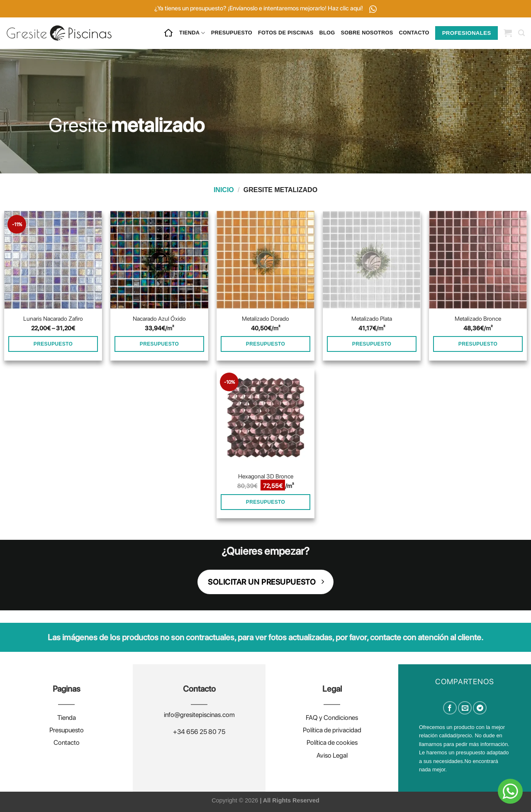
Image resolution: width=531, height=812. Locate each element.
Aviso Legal (332, 755)
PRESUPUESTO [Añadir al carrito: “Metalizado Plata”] (372, 344)
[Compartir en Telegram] (480, 708)
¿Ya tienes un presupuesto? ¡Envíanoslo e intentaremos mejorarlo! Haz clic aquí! (265, 9)
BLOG (327, 33)
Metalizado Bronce (478, 318)
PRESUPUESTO (232, 33)
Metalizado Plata (372, 318)
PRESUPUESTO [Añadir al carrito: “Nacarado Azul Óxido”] (159, 344)
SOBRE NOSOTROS (367, 33)
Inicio (224, 190)
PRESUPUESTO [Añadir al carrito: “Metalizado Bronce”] (478, 344)
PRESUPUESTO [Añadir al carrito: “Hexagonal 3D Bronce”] (265, 502)
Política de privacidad (332, 730)
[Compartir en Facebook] (450, 708)
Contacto (67, 743)
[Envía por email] (465, 708)
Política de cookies (332, 743)
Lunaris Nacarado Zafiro (53, 318)
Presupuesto (67, 730)
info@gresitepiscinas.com (199, 715)
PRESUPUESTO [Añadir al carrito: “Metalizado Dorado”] (265, 344)
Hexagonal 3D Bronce (266, 476)
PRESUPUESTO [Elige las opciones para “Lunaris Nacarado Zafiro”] (53, 344)
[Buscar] (521, 33)
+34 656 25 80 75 (199, 732)
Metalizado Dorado (265, 318)
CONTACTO (414, 33)
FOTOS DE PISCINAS (286, 33)
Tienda (67, 718)
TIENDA (192, 33)
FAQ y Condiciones (332, 718)
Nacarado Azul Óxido (159, 318)
